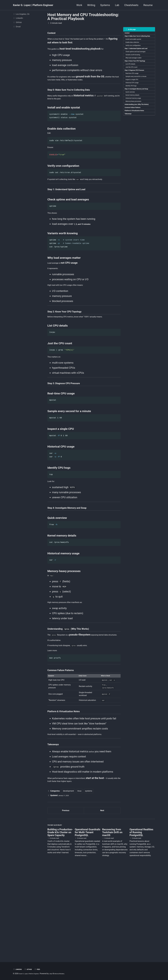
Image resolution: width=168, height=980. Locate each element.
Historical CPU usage (135, 103)
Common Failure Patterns (135, 140)
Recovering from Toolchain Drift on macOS (112, 922)
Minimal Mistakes (70, 974)
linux (79, 876)
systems (89, 876)
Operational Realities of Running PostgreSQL (141, 922)
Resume (148, 5)
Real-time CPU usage (135, 91)
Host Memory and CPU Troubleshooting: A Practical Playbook (83, 17)
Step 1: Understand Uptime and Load (137, 58)
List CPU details (133, 79)
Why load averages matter (136, 71)
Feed (42, 969)
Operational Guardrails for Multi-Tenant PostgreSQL (88, 922)
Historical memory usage (136, 125)
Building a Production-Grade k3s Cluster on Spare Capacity (60, 922)
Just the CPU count (134, 83)
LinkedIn (18, 969)
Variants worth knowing (136, 67)
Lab (117, 5)
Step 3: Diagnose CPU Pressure (137, 87)
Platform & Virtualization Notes (137, 144)
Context (128, 34)
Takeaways (130, 148)
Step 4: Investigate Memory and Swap (138, 112)
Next (102, 897)
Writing (91, 5)
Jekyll (59, 974)
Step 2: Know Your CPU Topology (138, 75)
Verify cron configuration (136, 52)
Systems (105, 5)
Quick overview (132, 117)
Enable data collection (135, 48)
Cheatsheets (131, 5)
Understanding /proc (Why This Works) (137, 135)
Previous (66, 897)
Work (79, 5)
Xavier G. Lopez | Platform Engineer (33, 5)
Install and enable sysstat (136, 44)
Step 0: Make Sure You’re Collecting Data (135, 39)
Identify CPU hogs (133, 107)
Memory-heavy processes (136, 129)
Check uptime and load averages (139, 63)
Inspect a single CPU (134, 99)
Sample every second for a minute (140, 95)
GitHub (31, 969)
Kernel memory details (135, 121)
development (68, 876)
